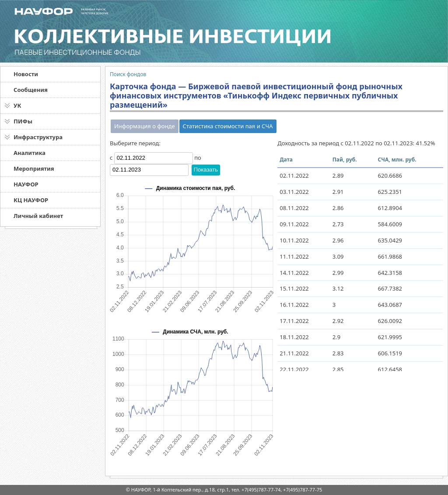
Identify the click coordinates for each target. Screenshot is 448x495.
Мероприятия (34, 169)
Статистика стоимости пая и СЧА (228, 126)
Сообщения (31, 90)
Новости (26, 74)
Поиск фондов (128, 74)
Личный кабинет (38, 216)
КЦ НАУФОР (31, 200)
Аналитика (30, 153)
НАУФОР (26, 184)
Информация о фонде (145, 126)
